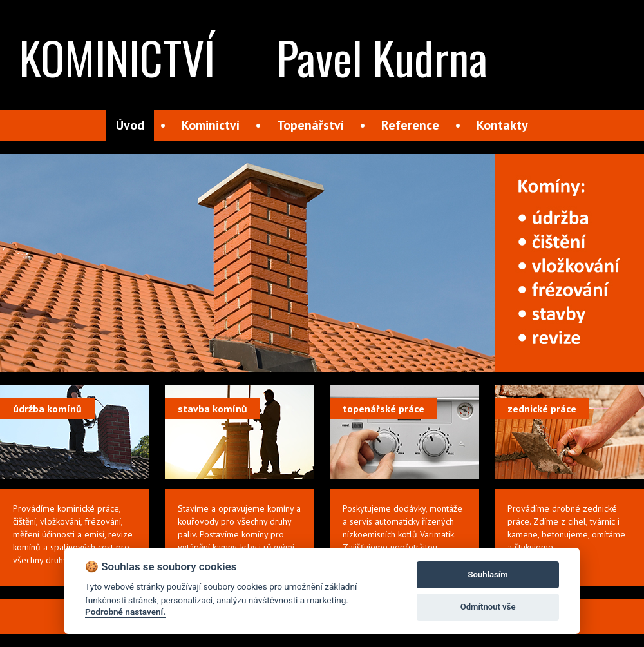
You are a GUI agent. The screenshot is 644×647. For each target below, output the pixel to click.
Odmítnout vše (488, 607)
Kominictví (211, 125)
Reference (410, 125)
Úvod (130, 125)
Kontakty (502, 125)
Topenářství (310, 125)
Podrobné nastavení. (125, 612)
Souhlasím (488, 575)
